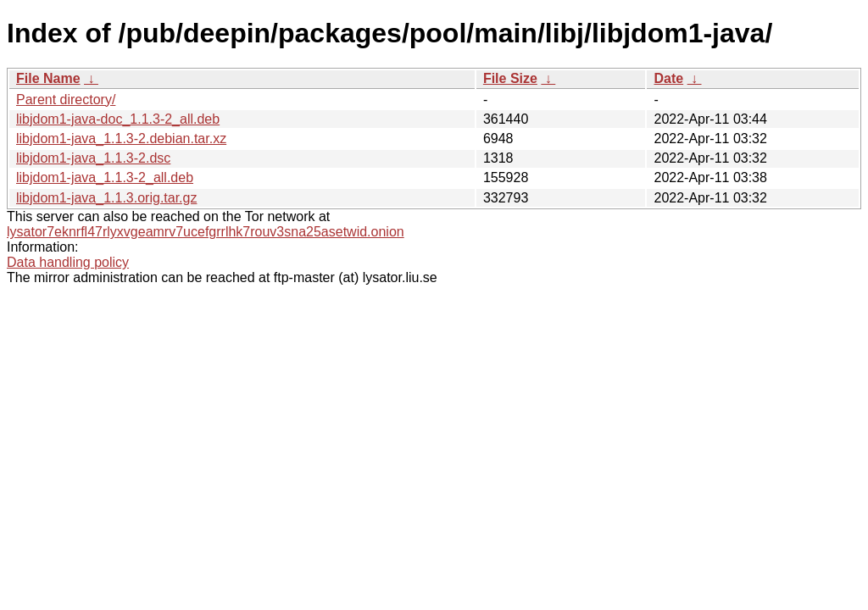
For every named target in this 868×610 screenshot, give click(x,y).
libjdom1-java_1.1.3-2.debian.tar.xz (121, 139)
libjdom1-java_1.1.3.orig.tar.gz (106, 198)
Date (668, 78)
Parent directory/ (66, 100)
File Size (510, 78)
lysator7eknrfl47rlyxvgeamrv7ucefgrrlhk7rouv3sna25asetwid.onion (206, 232)
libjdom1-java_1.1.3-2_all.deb (105, 177)
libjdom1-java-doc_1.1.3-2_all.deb (118, 119)
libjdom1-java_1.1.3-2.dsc (93, 158)
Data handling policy (68, 262)
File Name (48, 78)
